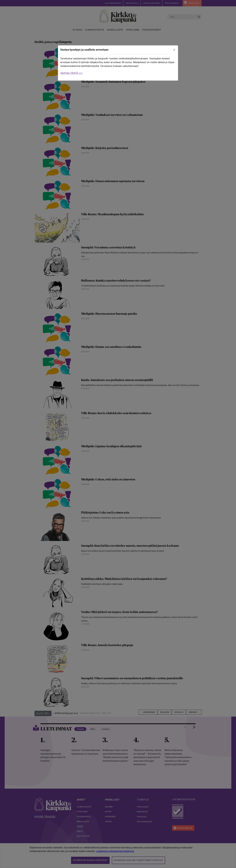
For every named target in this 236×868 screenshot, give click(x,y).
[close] (174, 50)
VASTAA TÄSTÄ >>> (71, 73)
